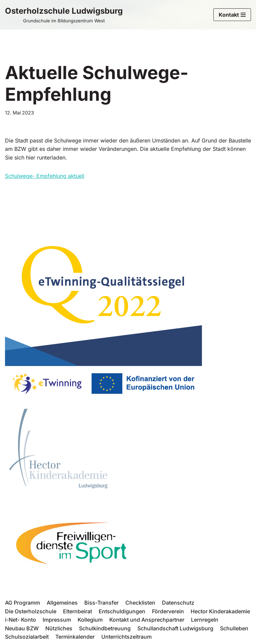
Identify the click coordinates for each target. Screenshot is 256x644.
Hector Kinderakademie (220, 611)
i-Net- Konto (20, 620)
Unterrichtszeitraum (126, 637)
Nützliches (59, 628)
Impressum (57, 620)
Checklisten (140, 603)
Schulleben (234, 628)
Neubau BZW (22, 628)
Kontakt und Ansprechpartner (147, 620)
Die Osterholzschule (31, 611)
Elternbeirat (77, 611)
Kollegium (90, 620)
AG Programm (22, 603)
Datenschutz (178, 603)
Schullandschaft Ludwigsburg (175, 628)
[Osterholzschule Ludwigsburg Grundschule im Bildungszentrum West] (64, 15)
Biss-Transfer (101, 603)
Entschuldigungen (122, 611)
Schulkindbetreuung (105, 628)
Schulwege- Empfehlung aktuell (45, 176)
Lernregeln (205, 620)
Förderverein (168, 611)
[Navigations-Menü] (232, 15)
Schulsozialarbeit (27, 637)
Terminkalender (75, 637)
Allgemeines (62, 603)
